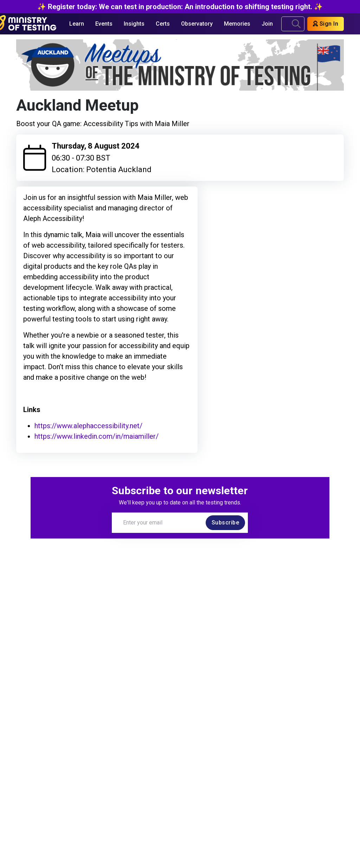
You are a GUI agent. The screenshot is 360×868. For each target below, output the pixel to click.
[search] (296, 24)
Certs (163, 24)
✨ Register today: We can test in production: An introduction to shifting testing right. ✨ (180, 7)
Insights (134, 24)
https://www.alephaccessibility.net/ (88, 426)
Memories (237, 24)
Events (104, 24)
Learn (77, 24)
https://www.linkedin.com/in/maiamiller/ (97, 436)
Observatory (197, 24)
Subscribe (226, 523)
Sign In (326, 24)
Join (267, 24)
